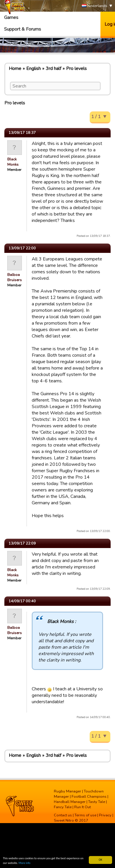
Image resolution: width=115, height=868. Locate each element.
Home (15, 69)
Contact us (63, 815)
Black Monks (13, 162)
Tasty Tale (97, 802)
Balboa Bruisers (15, 277)
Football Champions (89, 797)
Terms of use (85, 815)
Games (11, 17)
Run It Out (83, 807)
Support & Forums (23, 29)
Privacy (105, 815)
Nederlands (95, 6)
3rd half (53, 69)
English (33, 69)
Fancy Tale (63, 807)
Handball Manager (70, 802)
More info (25, 863)
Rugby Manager (68, 791)
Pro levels (76, 69)
